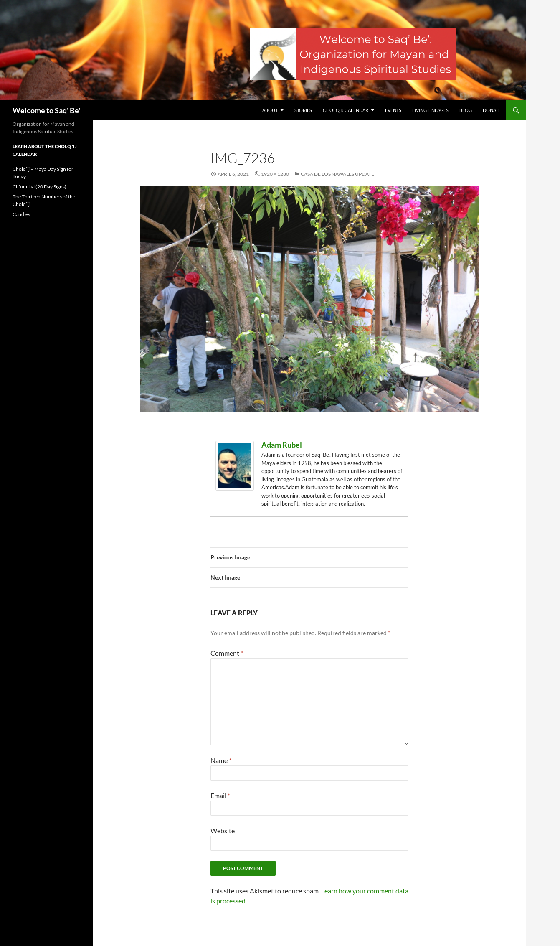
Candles (21, 214)
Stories (303, 110)
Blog (466, 110)
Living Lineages (430, 110)
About (270, 110)
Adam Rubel (282, 445)
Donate (492, 110)
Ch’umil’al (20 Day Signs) (39, 187)
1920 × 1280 (275, 174)
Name (221, 760)
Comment (227, 653)
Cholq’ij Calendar (346, 110)
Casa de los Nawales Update (337, 174)
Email (220, 795)
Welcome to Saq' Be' (46, 110)
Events (393, 110)
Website (223, 830)
